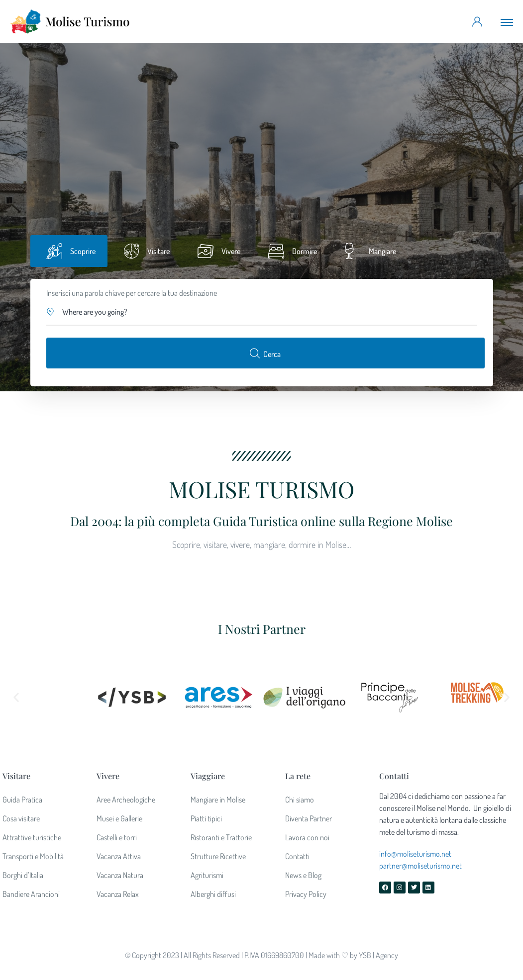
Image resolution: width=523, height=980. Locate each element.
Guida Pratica (22, 800)
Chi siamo (300, 800)
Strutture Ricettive (218, 856)
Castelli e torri (117, 837)
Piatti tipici (206, 818)
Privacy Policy (306, 894)
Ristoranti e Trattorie (221, 837)
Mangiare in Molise (218, 800)
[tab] (69, 251)
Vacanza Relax (118, 894)
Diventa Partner (309, 818)
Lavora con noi (307, 837)
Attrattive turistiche (32, 837)
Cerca (265, 353)
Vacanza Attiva (119, 856)
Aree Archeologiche (126, 800)
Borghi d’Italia (23, 875)
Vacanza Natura (120, 875)
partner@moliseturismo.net (420, 866)
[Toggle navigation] (507, 22)
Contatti (297, 856)
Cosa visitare (21, 818)
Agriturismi (207, 875)
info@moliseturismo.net (415, 854)
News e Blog (303, 875)
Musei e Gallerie (119, 818)
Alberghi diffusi (213, 894)
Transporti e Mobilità (33, 856)
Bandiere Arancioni (31, 894)
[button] (262, 312)
